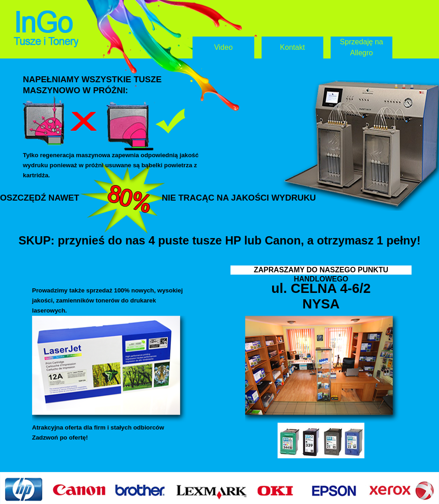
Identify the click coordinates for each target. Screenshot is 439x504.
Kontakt (292, 47)
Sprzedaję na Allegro (361, 47)
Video (223, 47)
